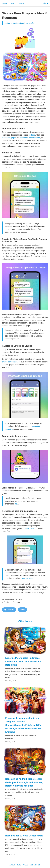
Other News (25, 621)
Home (5, 3)
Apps (22, 3)
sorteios (32, 135)
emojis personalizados (11, 362)
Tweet (22, 610)
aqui (17, 504)
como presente (27, 578)
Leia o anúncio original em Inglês (20, 23)
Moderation (35, 865)
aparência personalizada (30, 138)
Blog (19, 865)
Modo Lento (30, 529)
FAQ (13, 3)
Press (25, 865)
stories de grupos (9, 138)
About (12, 865)
